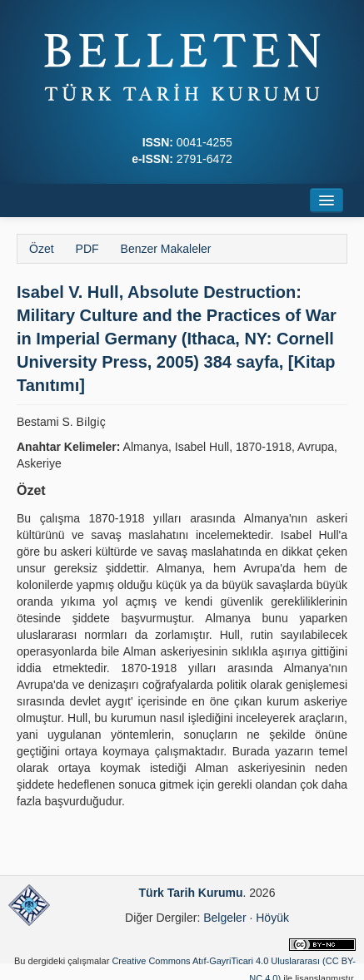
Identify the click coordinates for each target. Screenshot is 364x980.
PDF (87, 249)
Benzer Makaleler (166, 249)
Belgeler (224, 918)
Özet (42, 249)
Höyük (272, 918)
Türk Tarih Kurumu (191, 893)
